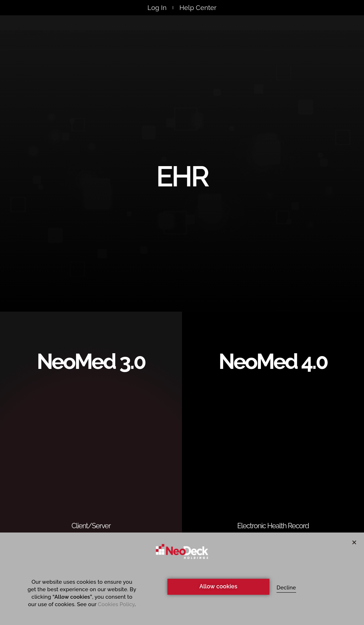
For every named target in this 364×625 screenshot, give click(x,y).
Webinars (185, 33)
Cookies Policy (116, 604)
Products (140, 33)
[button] (354, 542)
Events (224, 33)
